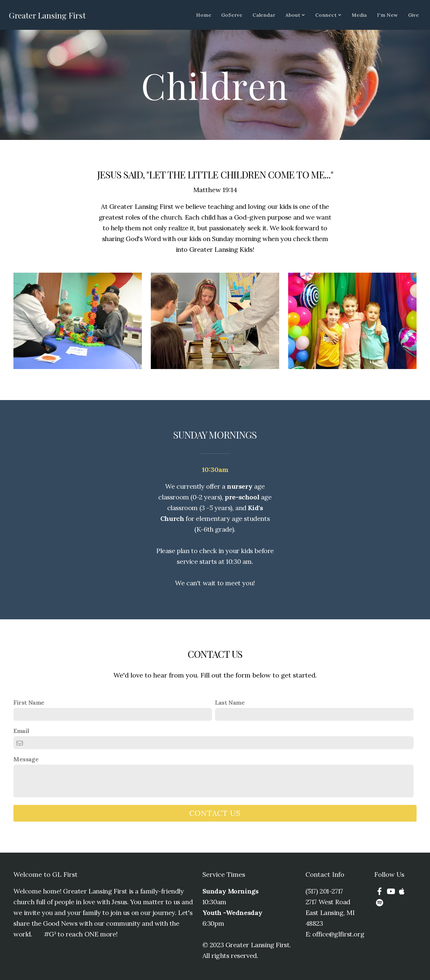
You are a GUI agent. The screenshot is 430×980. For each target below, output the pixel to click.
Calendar (264, 15)
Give (414, 15)
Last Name (230, 702)
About (295, 15)
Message (26, 759)
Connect (328, 15)
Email (21, 731)
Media (359, 15)
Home (204, 15)
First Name (29, 702)
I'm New (388, 15)
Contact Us (215, 813)
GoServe (232, 15)
